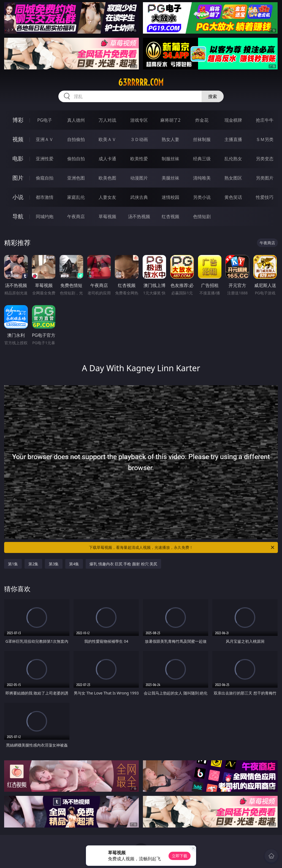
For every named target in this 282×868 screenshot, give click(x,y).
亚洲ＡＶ (45, 139)
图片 (18, 178)
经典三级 (202, 159)
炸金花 (202, 120)
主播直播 (233, 139)
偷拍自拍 (76, 159)
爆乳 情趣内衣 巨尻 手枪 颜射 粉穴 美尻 (123, 564)
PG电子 (44, 120)
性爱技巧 (265, 197)
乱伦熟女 (233, 159)
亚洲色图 (76, 178)
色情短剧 (202, 216)
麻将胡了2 (170, 120)
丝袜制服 (202, 139)
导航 (18, 216)
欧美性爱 (139, 159)
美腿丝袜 (170, 178)
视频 (18, 139)
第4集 (74, 564)
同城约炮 (45, 216)
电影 (18, 158)
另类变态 (265, 159)
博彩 (18, 120)
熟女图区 (233, 178)
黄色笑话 (233, 197)
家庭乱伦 (76, 197)
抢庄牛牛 (265, 120)
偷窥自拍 (45, 178)
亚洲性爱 (45, 159)
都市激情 (45, 197)
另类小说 (202, 197)
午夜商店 (76, 216)
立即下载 (180, 856)
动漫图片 (139, 178)
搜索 (213, 96)
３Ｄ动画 (139, 139)
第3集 (54, 564)
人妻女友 (107, 197)
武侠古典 (139, 197)
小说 (18, 197)
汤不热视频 (139, 216)
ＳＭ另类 (265, 139)
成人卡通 (107, 159)
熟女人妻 (170, 139)
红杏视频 (170, 216)
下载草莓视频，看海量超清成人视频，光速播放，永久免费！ (182, 547)
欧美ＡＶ (107, 139)
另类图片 (265, 178)
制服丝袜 (170, 159)
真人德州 (76, 120)
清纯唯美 (202, 178)
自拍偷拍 (76, 139)
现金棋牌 (233, 120)
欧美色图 (107, 178)
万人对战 (107, 120)
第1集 (13, 564)
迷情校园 (170, 197)
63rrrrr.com (141, 82)
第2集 (33, 564)
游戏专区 (139, 120)
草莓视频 (107, 216)
